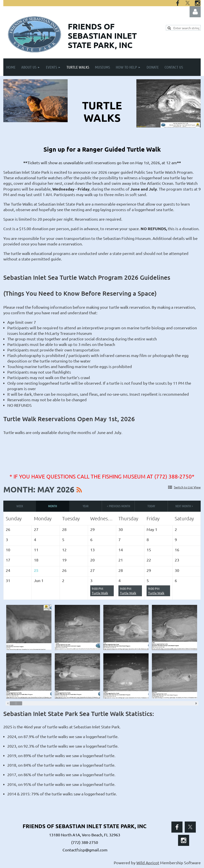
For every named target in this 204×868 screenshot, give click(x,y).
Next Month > (184, 506)
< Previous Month (119, 506)
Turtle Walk (100, 593)
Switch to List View (187, 487)
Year (86, 506)
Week (20, 506)
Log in (195, 12)
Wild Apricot (148, 863)
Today (151, 506)
